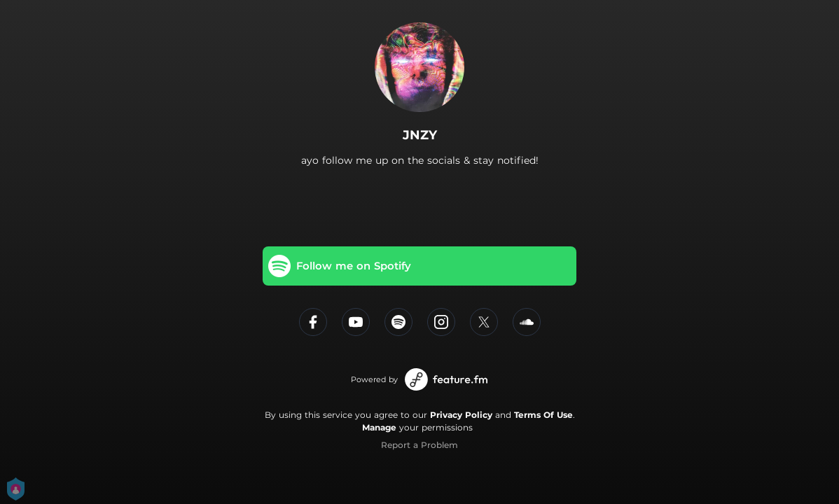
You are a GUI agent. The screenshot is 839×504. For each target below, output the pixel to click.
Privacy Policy (461, 415)
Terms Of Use (543, 415)
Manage (379, 427)
